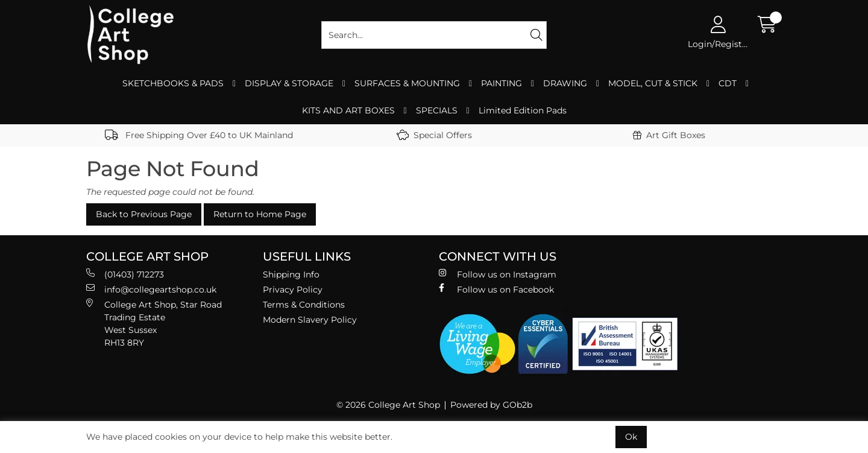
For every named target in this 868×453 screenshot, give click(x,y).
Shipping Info (291, 274)
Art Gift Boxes (669, 135)
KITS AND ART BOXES (348, 110)
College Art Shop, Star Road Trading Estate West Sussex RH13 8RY (154, 323)
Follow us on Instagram (498, 274)
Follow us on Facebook (496, 289)
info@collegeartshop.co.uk (151, 289)
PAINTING (502, 83)
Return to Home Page (260, 214)
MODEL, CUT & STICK (653, 83)
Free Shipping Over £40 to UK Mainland (199, 135)
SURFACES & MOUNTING (407, 83)
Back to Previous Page (144, 214)
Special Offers (434, 135)
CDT (728, 83)
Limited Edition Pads (523, 110)
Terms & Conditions (304, 305)
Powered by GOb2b (491, 405)
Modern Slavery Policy (310, 320)
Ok (631, 437)
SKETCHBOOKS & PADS (173, 83)
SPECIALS (437, 110)
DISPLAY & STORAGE (289, 83)
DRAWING (565, 83)
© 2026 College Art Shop (388, 405)
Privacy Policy (293, 290)
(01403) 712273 (125, 274)
